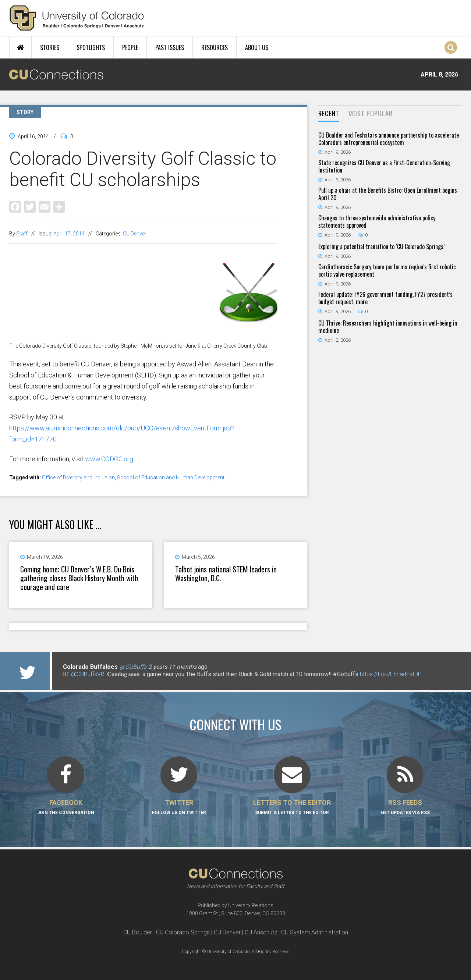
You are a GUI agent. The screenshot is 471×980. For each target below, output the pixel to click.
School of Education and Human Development (171, 477)
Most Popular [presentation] (371, 113)
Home (20, 47)
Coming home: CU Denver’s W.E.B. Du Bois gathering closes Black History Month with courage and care (79, 578)
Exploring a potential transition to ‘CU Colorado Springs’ (381, 246)
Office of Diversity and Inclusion (78, 477)
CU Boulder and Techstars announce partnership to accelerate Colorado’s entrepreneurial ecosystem (389, 139)
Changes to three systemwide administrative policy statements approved (377, 221)
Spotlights (91, 47)
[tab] (329, 114)
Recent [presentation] (329, 113)
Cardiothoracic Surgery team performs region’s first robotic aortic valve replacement (387, 270)
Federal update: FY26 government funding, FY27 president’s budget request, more (385, 298)
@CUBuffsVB (88, 674)
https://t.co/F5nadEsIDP (391, 674)
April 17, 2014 (69, 234)
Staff (22, 234)
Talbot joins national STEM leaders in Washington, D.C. (226, 574)
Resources (215, 47)
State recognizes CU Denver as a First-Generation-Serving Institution (384, 166)
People (130, 47)
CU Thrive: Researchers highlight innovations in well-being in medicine (388, 327)
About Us (257, 47)
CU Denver (135, 234)
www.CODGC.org (109, 459)
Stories (50, 47)
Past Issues (170, 47)
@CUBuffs (133, 667)
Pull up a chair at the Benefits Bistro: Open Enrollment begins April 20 (388, 194)
